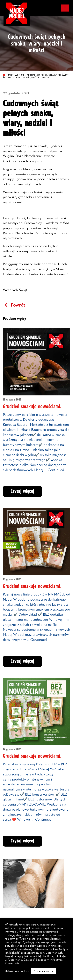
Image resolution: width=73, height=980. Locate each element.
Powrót (14, 305)
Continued (56, 470)
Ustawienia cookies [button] (17, 971)
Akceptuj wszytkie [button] (44, 971)
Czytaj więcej (22, 491)
